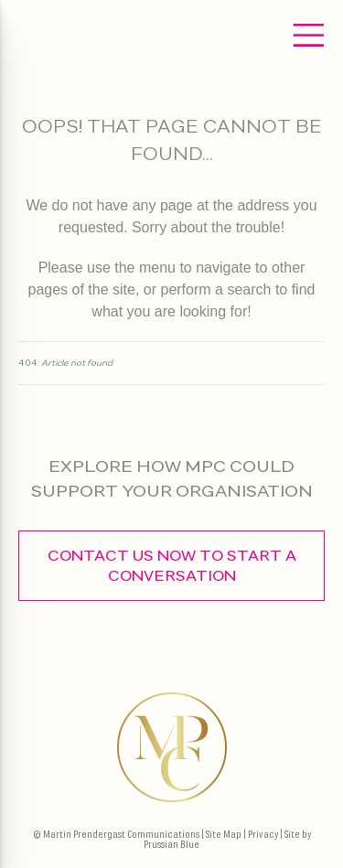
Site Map (224, 835)
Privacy (263, 835)
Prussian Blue (171, 845)
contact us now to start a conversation (172, 566)
